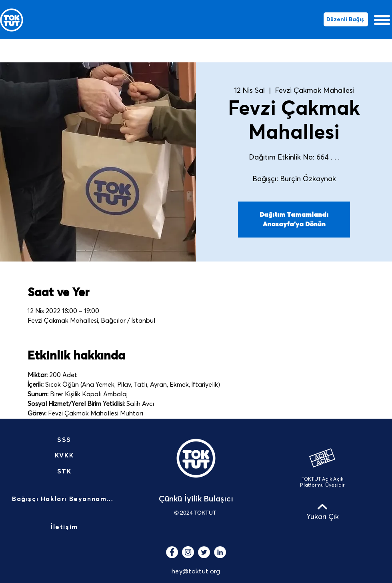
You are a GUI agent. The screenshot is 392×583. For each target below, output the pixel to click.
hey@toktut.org (196, 571)
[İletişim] (65, 527)
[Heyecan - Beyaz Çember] (204, 552)
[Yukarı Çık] (322, 511)
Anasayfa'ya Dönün (294, 224)
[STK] (65, 471)
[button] (382, 20)
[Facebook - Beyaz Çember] (172, 552)
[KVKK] (65, 455)
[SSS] (65, 440)
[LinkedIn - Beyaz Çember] (220, 552)
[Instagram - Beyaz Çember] (188, 552)
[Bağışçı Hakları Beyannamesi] (65, 499)
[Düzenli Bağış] (346, 19)
